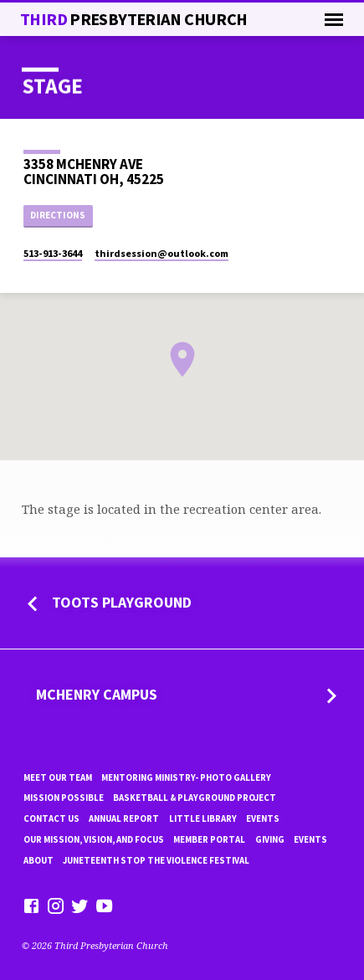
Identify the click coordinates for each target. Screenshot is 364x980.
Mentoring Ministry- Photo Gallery (186, 777)
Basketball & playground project (195, 798)
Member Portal (209, 839)
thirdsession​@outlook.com (161, 253)
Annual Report (124, 818)
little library (203, 818)
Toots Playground (122, 602)
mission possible (64, 798)
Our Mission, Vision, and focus (94, 839)
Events (263, 818)
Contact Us (51, 818)
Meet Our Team (58, 777)
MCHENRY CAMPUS (97, 694)
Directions (58, 215)
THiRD (133, 19)
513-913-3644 (53, 253)
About (38, 860)
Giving (270, 839)
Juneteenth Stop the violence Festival (156, 860)
